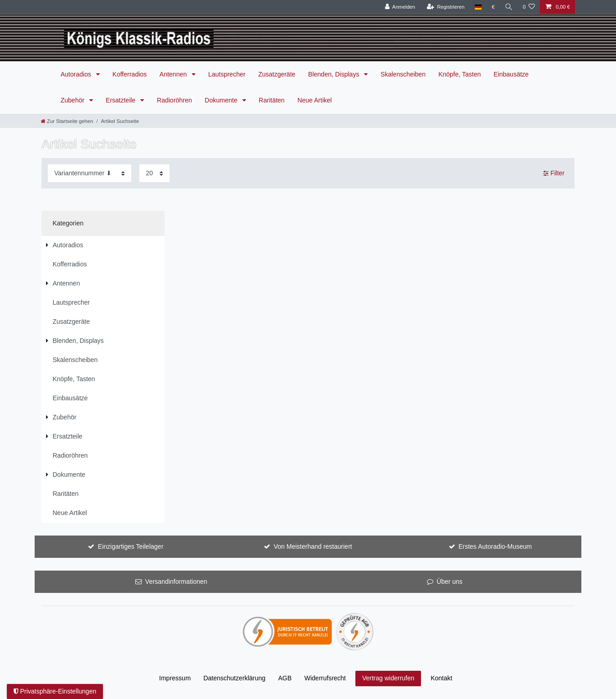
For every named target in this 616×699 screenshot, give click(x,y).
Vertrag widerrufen (388, 678)
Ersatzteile (121, 100)
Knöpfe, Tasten (459, 74)
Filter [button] (554, 173)
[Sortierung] (90, 173)
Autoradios (77, 74)
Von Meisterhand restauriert (313, 546)
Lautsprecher (227, 74)
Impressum (175, 678)
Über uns (449, 582)
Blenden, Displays (334, 74)
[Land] (478, 7)
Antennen (174, 74)
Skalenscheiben (403, 74)
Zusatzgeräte (277, 74)
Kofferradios (130, 74)
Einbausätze (511, 74)
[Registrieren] (445, 7)
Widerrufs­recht (325, 678)
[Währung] (493, 7)
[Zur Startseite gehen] (67, 121)
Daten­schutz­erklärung (234, 678)
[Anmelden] (400, 7)
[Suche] (508, 7)
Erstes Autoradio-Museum (495, 546)
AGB (285, 678)
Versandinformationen (176, 582)
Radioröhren (174, 100)
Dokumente (222, 100)
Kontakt (441, 678)
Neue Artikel (315, 100)
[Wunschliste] (529, 7)
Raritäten (272, 100)
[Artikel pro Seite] (154, 173)
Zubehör (73, 100)
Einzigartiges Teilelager (131, 546)
